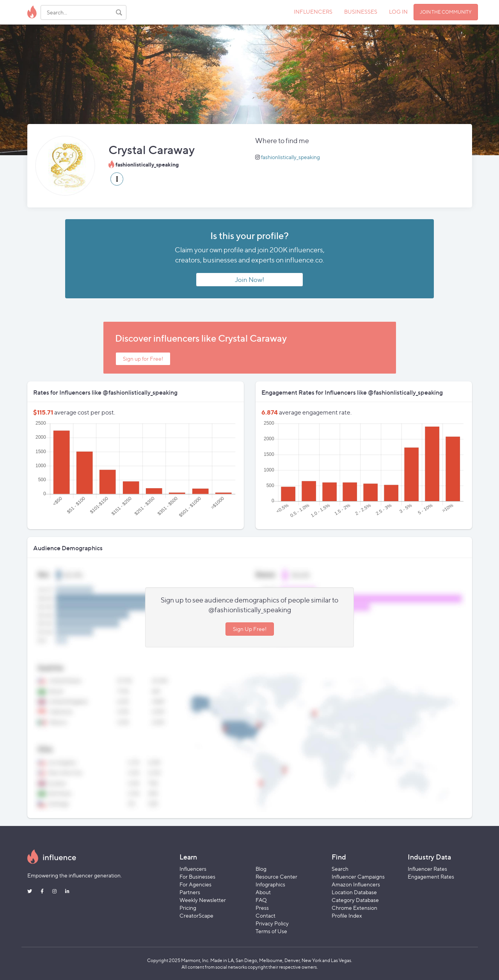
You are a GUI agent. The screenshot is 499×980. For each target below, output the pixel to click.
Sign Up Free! (250, 629)
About (263, 892)
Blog (261, 869)
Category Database (355, 900)
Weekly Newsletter (203, 900)
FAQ (261, 900)
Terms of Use (271, 931)
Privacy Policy (272, 923)
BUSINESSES (361, 12)
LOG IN (398, 12)
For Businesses (197, 876)
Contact (265, 915)
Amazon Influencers (356, 884)
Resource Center (276, 876)
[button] (117, 179)
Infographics (270, 884)
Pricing (188, 908)
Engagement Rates (431, 876)
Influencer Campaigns (358, 876)
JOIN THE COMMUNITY (446, 12)
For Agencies (195, 884)
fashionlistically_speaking (290, 157)
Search (340, 869)
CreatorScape (196, 915)
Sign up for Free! (143, 359)
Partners (190, 892)
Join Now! (249, 280)
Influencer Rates (427, 869)
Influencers (193, 869)
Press (262, 908)
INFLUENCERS (313, 12)
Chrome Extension (354, 908)
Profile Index (347, 915)
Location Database (354, 892)
